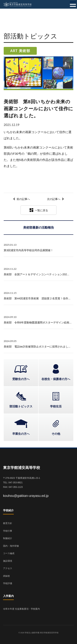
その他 (56, 434)
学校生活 (56, 406)
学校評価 (8, 583)
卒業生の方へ (21, 434)
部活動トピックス (21, 406)
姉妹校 (6, 576)
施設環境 (8, 561)
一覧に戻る (38, 210)
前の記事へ (23, 199)
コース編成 (9, 553)
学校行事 (8, 531)
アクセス (8, 568)
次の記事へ (54, 199)
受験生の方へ (21, 379)
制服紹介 (8, 538)
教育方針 (8, 523)
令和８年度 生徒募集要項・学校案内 (21, 609)
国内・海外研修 (11, 546)
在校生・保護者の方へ (56, 379)
